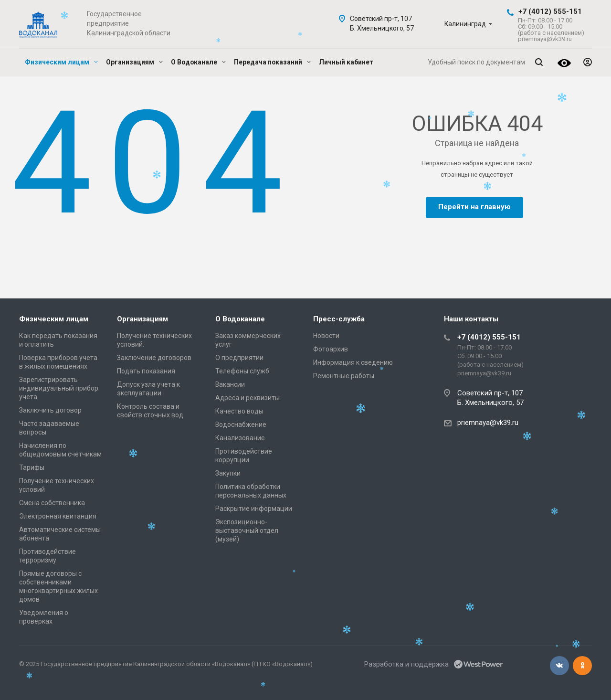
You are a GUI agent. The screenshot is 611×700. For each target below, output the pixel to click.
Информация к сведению (353, 362)
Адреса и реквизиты (248, 398)
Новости (326, 336)
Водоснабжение (241, 424)
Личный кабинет (346, 62)
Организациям (134, 62)
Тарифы (32, 467)
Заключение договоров (154, 358)
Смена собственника (52, 503)
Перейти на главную (474, 207)
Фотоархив (331, 349)
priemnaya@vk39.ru (488, 423)
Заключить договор (50, 410)
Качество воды (239, 411)
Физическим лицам (61, 62)
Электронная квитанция (58, 516)
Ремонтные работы (344, 376)
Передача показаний (272, 62)
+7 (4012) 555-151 (550, 11)
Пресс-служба (339, 319)
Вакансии (230, 384)
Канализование (240, 438)
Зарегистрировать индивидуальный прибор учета (59, 388)
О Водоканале (198, 62)
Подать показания (146, 371)
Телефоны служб (242, 371)
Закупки (228, 473)
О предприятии (239, 358)
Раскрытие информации (254, 509)
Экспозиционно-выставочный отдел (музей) (247, 530)
